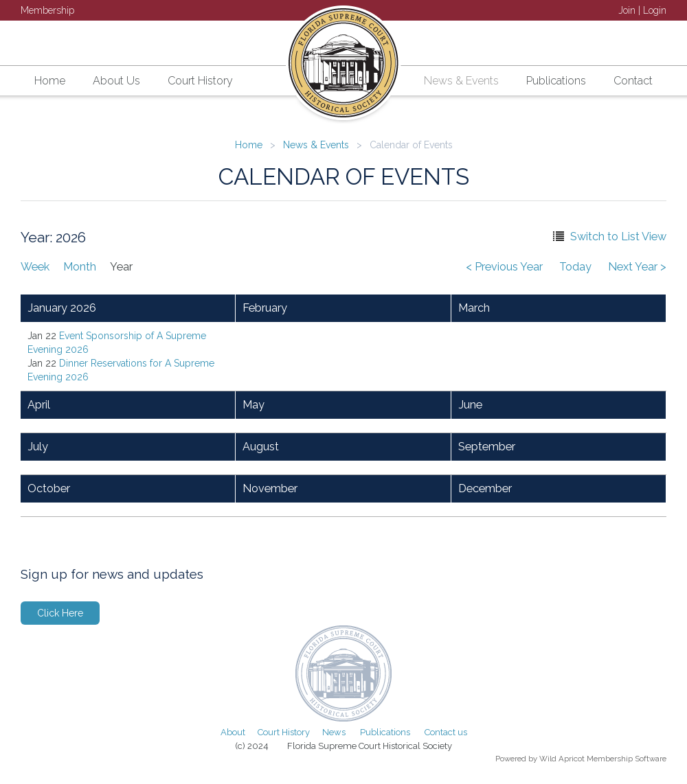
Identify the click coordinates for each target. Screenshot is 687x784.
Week (35, 267)
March (474, 308)
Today (575, 267)
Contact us (446, 732)
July (38, 447)
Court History (284, 732)
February (265, 308)
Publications (385, 732)
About (233, 732)
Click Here (60, 613)
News (334, 732)
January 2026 (62, 308)
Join (627, 10)
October (49, 488)
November (270, 488)
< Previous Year (504, 267)
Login (655, 10)
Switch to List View (618, 237)
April (39, 405)
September (487, 447)
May (254, 405)
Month (80, 267)
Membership (47, 10)
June (470, 405)
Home (249, 145)
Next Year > (637, 267)
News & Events (316, 145)
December (485, 488)
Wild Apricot (562, 759)
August (261, 447)
